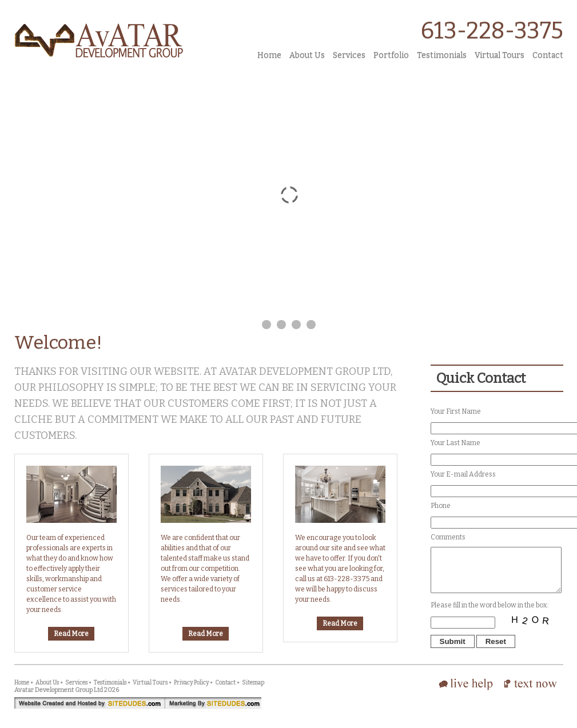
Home (269, 55)
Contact (548, 55)
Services (349, 55)
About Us (307, 55)
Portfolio (391, 55)
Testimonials (442, 55)
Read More (71, 634)
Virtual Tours (500, 55)
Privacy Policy (191, 691)
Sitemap (253, 691)
